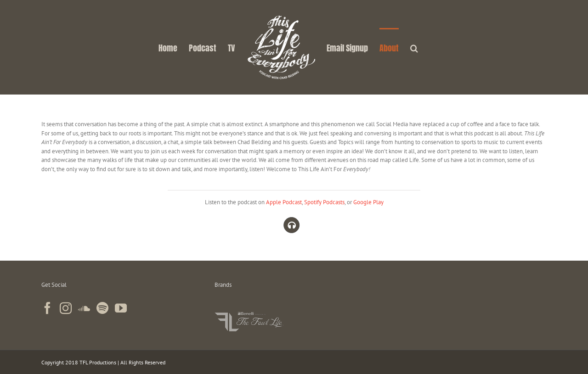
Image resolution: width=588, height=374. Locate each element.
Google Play (368, 202)
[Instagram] (66, 308)
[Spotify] (102, 308)
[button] (414, 47)
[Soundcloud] (84, 308)
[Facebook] (47, 308)
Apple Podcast (284, 202)
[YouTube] (121, 308)
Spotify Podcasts (324, 202)
